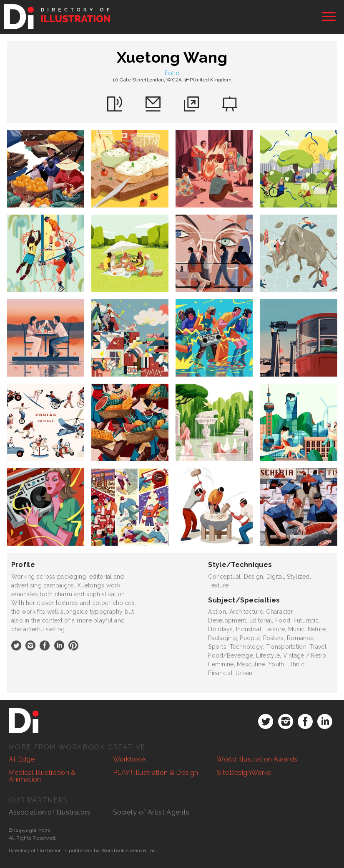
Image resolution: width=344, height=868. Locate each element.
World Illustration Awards (257, 759)
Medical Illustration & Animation (42, 776)
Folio (172, 73)
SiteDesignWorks (244, 773)
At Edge (22, 759)
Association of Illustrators (50, 812)
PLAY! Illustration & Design (156, 773)
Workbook (130, 759)
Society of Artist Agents (151, 812)
